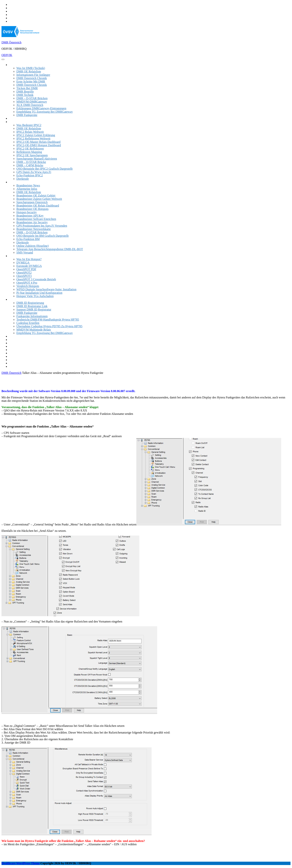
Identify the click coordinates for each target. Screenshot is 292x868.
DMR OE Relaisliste (29, 71)
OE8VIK (7, 55)
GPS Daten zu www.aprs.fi (34, 172)
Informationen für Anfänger (33, 75)
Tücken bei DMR (27, 88)
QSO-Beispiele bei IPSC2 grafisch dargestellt (45, 169)
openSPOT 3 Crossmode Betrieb (36, 279)
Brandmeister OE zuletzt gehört (36, 195)
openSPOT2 (24, 273)
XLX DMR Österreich (30, 105)
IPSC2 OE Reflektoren (30, 149)
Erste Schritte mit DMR (31, 81)
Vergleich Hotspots (28, 286)
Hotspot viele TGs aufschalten (35, 296)
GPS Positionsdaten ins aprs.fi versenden (42, 226)
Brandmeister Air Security (32, 222)
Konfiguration (17, 299)
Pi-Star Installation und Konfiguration (39, 293)
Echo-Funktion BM (28, 239)
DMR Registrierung (21, 353)
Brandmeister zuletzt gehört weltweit (39, 199)
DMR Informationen (21, 65)
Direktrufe (23, 179)
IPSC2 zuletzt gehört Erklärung (36, 135)
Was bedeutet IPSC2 (29, 125)
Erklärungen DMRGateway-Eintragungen (41, 108)
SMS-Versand (25, 252)
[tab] (3, 59)
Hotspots (14, 256)
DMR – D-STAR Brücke (31, 162)
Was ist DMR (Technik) (31, 68)
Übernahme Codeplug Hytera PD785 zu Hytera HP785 (49, 326)
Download (15, 336)
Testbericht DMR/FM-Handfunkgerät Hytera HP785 (48, 320)
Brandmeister (17, 182)
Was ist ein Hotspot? (29, 259)
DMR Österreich (11, 42)
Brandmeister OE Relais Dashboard (38, 206)
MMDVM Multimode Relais (34, 330)
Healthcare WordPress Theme (21, 863)
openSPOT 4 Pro (27, 283)
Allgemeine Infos (27, 189)
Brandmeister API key (30, 216)
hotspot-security (27, 212)
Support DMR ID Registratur (34, 309)
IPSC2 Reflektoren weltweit (33, 138)
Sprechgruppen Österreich (32, 202)
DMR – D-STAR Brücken (32, 98)
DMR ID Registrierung (30, 303)
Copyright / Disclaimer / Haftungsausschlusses (37, 360)
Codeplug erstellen (28, 323)
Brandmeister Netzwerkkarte (34, 229)
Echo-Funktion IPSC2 (30, 175)
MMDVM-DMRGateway (32, 102)
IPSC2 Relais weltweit (30, 132)
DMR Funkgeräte (27, 115)
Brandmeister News (28, 185)
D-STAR (14, 346)
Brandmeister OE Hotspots (32, 209)
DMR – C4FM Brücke (30, 165)
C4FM (13, 350)
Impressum (16, 356)
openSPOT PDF (26, 269)
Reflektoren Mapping (29, 152)
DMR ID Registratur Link (32, 306)
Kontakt (14, 363)
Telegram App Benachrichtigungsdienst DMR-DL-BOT (50, 249)
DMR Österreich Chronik (32, 78)
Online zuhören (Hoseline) (32, 246)
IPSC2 (13, 122)
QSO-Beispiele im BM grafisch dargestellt (43, 236)
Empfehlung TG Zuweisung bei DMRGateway (45, 112)
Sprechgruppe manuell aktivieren (37, 159)
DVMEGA (23, 263)
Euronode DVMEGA (29, 266)
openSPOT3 (24, 276)
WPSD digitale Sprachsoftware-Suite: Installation (46, 289)
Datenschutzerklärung (22, 366)
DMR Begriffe (25, 92)
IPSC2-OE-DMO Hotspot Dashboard (39, 145)
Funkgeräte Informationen (32, 316)
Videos (13, 340)
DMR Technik (25, 95)
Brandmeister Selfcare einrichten (36, 219)
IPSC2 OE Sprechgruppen (32, 155)
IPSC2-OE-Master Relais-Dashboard (38, 142)
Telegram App (17, 343)
